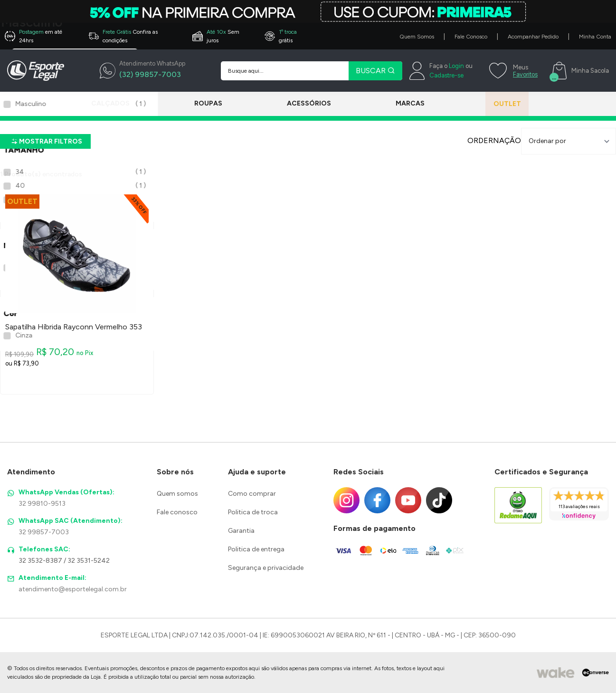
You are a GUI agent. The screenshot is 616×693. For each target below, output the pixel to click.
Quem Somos (417, 37)
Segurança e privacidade (266, 568)
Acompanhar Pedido (533, 37)
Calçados (110, 103)
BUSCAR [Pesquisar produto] (375, 71)
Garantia (241, 531)
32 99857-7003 (44, 532)
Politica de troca (253, 512)
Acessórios (300, 103)
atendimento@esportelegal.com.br (73, 589)
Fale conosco (177, 512)
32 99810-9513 (42, 504)
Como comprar (252, 494)
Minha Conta (595, 37)
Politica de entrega (256, 549)
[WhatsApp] (142, 71)
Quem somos (177, 494)
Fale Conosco (471, 37)
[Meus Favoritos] (512, 71)
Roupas (204, 103)
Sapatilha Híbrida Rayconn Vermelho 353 (74, 327)
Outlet (499, 104)
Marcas (397, 103)
